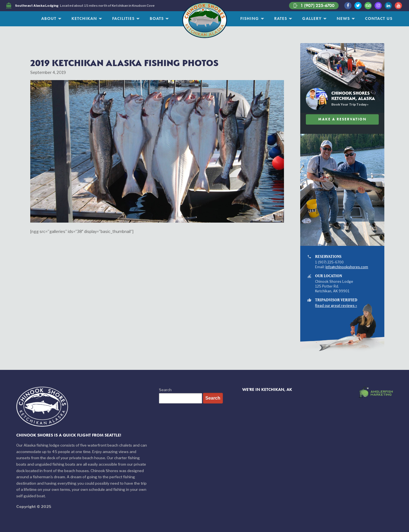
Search (165, 390)
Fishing (250, 18)
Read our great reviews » (336, 306)
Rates (281, 18)
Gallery (312, 18)
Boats (157, 18)
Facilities (123, 18)
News (343, 18)
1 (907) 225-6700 (314, 6)
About (49, 18)
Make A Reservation (342, 119)
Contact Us (379, 18)
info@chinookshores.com (347, 267)
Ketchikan (84, 18)
